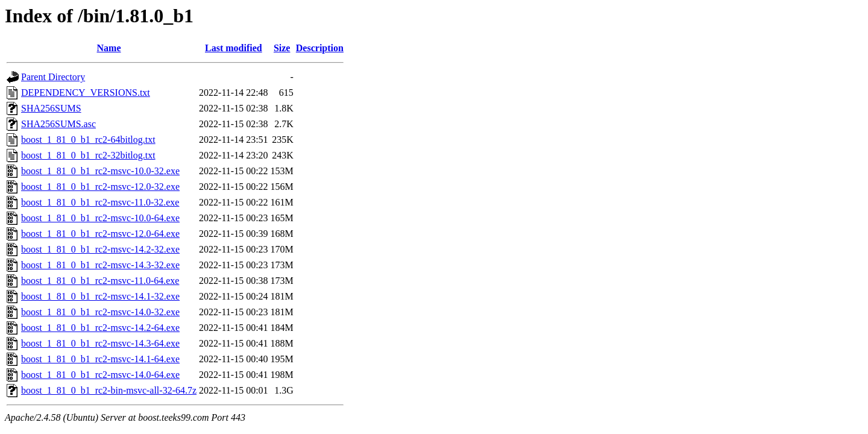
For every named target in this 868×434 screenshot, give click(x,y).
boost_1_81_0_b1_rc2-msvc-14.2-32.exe (100, 249)
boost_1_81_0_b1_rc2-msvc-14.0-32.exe (100, 312)
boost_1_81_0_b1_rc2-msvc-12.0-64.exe (100, 234)
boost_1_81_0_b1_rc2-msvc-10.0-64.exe (100, 218)
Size (282, 48)
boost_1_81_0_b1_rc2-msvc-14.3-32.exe (100, 265)
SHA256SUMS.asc (58, 124)
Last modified (234, 48)
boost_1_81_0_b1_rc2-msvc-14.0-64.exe (100, 375)
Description (320, 48)
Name (109, 48)
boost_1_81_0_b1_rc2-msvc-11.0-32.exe (100, 202)
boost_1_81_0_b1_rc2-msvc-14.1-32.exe (100, 296)
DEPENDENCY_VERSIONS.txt (86, 93)
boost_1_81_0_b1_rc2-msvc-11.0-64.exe (100, 281)
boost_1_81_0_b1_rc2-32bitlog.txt (88, 155)
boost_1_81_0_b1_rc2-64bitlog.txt (88, 140)
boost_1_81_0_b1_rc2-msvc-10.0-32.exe (100, 171)
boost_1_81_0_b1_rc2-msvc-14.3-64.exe (100, 343)
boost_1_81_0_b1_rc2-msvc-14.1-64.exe (100, 359)
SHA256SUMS (51, 108)
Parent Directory (53, 77)
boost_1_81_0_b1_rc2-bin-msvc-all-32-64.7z (109, 390)
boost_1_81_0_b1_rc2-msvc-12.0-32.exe (100, 187)
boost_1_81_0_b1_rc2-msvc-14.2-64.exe (100, 328)
